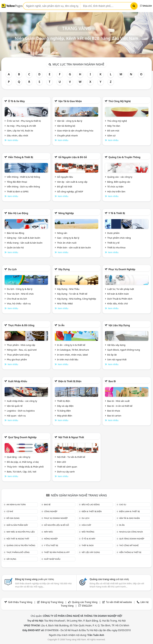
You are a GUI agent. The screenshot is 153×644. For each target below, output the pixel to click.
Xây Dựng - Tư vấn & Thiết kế (72, 294)
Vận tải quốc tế (15, 406)
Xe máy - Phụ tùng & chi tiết (21, 126)
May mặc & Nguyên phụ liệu (21, 532)
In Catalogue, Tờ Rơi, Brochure (73, 350)
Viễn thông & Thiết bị (21, 157)
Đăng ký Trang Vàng (52, 602)
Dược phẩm (113, 233)
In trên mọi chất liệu (68, 359)
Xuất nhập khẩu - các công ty (22, 401)
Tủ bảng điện (64, 411)
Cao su (123, 504)
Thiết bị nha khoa (116, 247)
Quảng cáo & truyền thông (124, 157)
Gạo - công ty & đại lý (68, 238)
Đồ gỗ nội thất (65, 187)
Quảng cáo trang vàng (109, 579)
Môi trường (88, 532)
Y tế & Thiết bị (117, 213)
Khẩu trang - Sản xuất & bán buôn (25, 243)
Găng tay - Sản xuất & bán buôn (24, 238)
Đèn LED (62, 462)
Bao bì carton (114, 416)
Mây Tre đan (114, 126)
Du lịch (12, 269)
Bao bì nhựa (114, 411)
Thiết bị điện (64, 401)
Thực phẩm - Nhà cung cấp (21, 345)
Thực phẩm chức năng (119, 238)
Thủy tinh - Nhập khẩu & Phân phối (25, 467)
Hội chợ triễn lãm (116, 191)
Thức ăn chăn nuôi (67, 243)
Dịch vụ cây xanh (66, 472)
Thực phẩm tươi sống (18, 355)
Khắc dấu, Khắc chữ (118, 303)
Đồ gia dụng (13, 518)
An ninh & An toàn (16, 504)
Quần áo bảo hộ (15, 247)
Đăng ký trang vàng (35, 579)
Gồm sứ (111, 135)
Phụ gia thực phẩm (17, 359)
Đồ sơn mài (113, 131)
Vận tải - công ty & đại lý (70, 121)
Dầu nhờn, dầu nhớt (17, 135)
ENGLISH (146, 6)
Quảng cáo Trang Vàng (85, 602)
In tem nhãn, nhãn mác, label (72, 355)
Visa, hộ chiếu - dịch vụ (19, 303)
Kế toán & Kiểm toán (118, 294)
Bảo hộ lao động (18, 213)
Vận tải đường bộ (66, 126)
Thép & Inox (88, 545)
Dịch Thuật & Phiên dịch (120, 299)
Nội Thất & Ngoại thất (71, 437)
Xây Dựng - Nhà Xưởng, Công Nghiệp (77, 299)
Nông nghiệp (66, 213)
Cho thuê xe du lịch (17, 299)
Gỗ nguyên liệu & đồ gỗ (73, 157)
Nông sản (62, 233)
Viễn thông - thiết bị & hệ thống (23, 177)
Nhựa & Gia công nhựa (131, 532)
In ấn (61, 325)
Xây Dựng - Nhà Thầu (68, 289)
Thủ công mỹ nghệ (120, 101)
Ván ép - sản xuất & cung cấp (72, 182)
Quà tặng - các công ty (19, 457)
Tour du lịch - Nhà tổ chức (20, 294)
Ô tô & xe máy (16, 101)
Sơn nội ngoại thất (117, 359)
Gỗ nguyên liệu (65, 177)
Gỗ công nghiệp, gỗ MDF (70, 191)
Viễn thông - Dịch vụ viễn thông (23, 187)
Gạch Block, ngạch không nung (124, 350)
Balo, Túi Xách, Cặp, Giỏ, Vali (22, 472)
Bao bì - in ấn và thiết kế (120, 406)
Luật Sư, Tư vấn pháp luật (121, 289)
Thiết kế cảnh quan (67, 467)
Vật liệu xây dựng (119, 325)
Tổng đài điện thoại (17, 182)
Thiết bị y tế (113, 243)
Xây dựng (64, 269)
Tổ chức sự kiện (115, 187)
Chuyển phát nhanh (67, 135)
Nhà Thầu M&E (65, 303)
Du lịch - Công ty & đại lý (20, 289)
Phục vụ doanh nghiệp (122, 269)
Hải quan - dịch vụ (16, 416)
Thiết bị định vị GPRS (18, 191)
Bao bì (112, 381)
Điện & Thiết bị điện (70, 381)
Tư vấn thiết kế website (119, 602)
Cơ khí (10, 511)
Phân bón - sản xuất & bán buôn (74, 247)
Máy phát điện (65, 416)
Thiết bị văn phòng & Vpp (57, 552)
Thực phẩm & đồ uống (21, 325)
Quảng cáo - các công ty (120, 177)
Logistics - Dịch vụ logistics (21, 411)
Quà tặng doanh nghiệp (22, 437)
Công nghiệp (51, 511)
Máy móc (49, 532)
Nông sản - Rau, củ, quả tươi (22, 350)
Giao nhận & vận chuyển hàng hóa (75, 131)
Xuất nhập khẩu (18, 381)
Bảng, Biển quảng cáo (119, 182)
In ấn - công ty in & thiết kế (71, 345)
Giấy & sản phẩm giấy (17, 525)
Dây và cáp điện (65, 406)
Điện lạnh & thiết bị (129, 511)
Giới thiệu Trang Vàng (20, 602)
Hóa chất (86, 525)
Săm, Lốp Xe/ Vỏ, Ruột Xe (20, 131)
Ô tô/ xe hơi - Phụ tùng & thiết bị (24, 121)
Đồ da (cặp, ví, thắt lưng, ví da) (23, 462)
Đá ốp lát (112, 355)
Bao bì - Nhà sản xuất (118, 401)
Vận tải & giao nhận (70, 101)
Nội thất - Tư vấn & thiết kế (71, 457)
